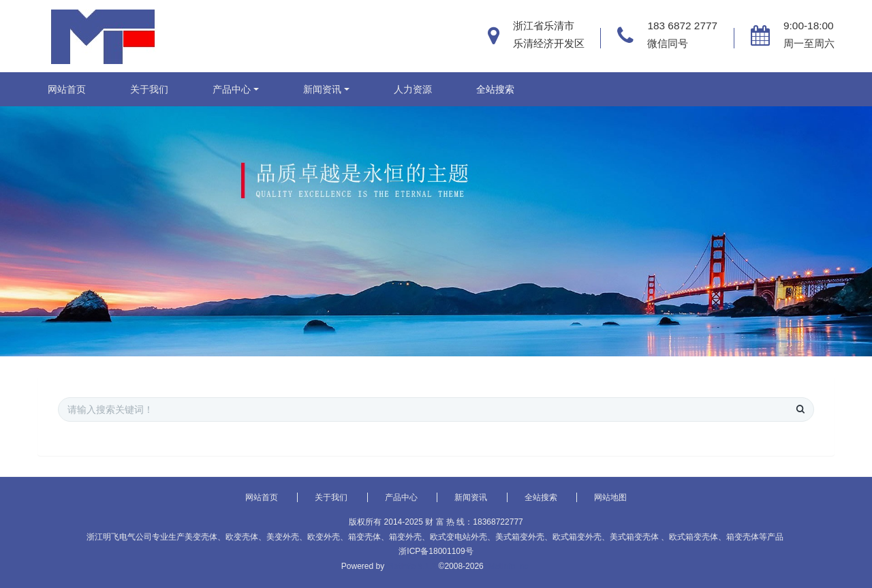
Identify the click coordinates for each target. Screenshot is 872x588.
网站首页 (67, 89)
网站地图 (610, 497)
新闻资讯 (322, 89)
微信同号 (668, 43)
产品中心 (232, 89)
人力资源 (413, 89)
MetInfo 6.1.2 (412, 566)
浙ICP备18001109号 (436, 551)
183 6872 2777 (682, 26)
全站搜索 (495, 89)
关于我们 (149, 89)
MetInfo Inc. (509, 566)
